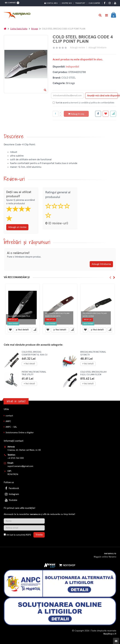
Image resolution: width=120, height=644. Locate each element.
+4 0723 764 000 (16, 458)
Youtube (11, 500)
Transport (80, 3)
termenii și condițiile (80, 103)
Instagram (12, 494)
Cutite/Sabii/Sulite (19, 29)
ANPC (8, 421)
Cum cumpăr (94, 3)
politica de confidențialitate (103, 103)
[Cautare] (100, 15)
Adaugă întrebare (97, 48)
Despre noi (67, 3)
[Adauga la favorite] (106, 114)
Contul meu (51, 3)
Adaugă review (77, 48)
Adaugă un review (17, 227)
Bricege (35, 29)
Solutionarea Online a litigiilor (20, 433)
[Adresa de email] (24, 528)
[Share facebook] (98, 114)
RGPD (28, 535)
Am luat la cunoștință (19, 535)
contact (9, 416)
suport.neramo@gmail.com (20, 466)
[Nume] (24, 521)
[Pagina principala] (18, 15)
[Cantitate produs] (55, 114)
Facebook (12, 488)
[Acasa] (5, 29)
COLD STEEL (69, 78)
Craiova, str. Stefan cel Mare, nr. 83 (24, 450)
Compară (11, 3)
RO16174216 (13, 474)
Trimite (39, 535)
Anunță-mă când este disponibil (102, 96)
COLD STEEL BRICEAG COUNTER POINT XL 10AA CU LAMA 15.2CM (35, 355)
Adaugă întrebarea (101, 264)
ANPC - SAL (11, 427)
